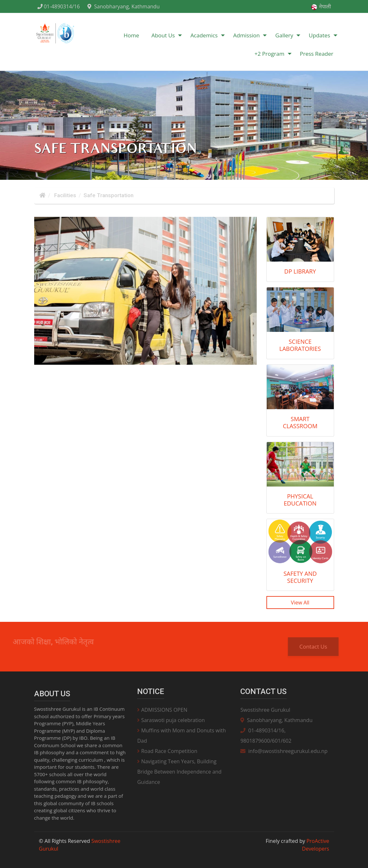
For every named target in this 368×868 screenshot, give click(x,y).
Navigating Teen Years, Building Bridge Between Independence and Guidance (179, 772)
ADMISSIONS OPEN (162, 710)
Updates (319, 35)
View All (300, 603)
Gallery (284, 35)
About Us (163, 35)
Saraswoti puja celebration (171, 720)
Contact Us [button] (319, 646)
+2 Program (269, 54)
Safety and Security (300, 577)
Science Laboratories (300, 345)
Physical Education (300, 500)
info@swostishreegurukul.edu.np (284, 751)
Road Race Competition (167, 751)
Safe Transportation (109, 195)
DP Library (300, 271)
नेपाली (321, 7)
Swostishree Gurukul (265, 710)
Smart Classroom (300, 422)
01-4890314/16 (59, 6)
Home (131, 35)
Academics (204, 35)
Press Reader (317, 54)
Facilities (65, 195)
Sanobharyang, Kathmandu (123, 6)
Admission (246, 35)
